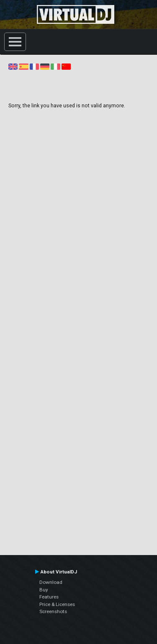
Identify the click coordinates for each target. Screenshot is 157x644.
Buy (44, 590)
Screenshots (53, 611)
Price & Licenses (57, 604)
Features (49, 597)
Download (51, 582)
